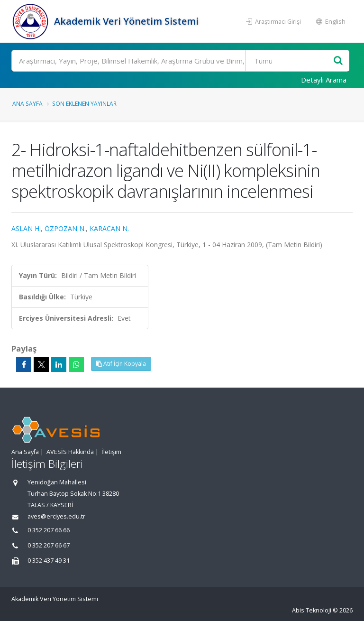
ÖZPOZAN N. (65, 228)
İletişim (111, 452)
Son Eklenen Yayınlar (84, 103)
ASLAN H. (26, 228)
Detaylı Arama (324, 80)
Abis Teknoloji (312, 610)
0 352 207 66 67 (49, 545)
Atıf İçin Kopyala (121, 364)
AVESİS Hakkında (70, 452)
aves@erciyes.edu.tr (56, 516)
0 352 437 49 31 (49, 561)
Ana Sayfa (27, 103)
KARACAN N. (109, 228)
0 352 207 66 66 (49, 530)
